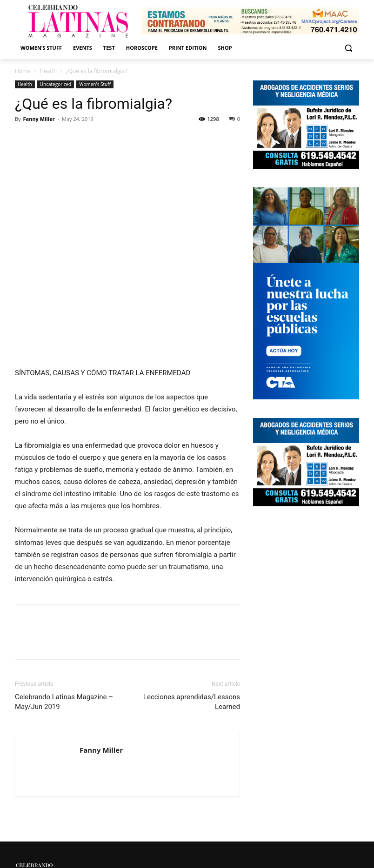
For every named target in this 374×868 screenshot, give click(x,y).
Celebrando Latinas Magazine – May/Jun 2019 (64, 702)
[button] (348, 48)
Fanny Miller (39, 119)
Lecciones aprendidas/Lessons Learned (192, 702)
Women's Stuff (95, 84)
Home (23, 71)
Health (48, 71)
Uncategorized (56, 84)
